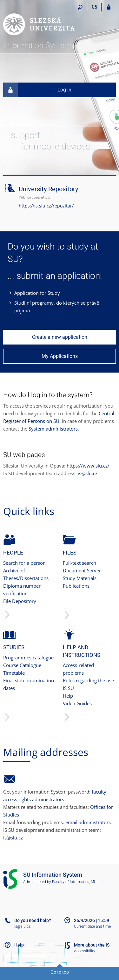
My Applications (60, 356)
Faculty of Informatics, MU (74, 882)
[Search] (80, 7)
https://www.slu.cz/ (88, 466)
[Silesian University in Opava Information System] (39, 21)
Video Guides (77, 703)
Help (68, 696)
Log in (37, 90)
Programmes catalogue (28, 657)
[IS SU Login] (109, 7)
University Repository (48, 189)
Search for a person (24, 563)
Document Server (82, 570)
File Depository (20, 601)
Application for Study (37, 293)
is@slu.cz (88, 473)
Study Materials (80, 578)
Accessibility (85, 951)
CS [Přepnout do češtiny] (94, 7)
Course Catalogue (22, 665)
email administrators (88, 822)
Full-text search (79, 563)
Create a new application (60, 337)
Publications (76, 586)
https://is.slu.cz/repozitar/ (46, 206)
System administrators (53, 429)
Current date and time (92, 926)
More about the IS (92, 945)
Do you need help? (33, 920)
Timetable (14, 673)
